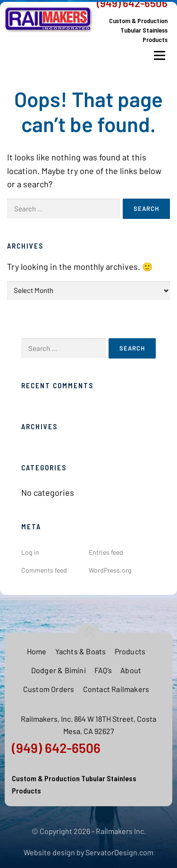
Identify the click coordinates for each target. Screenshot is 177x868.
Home (37, 651)
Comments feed (44, 570)
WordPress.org (110, 570)
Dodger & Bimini (59, 670)
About (131, 670)
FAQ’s (103, 670)
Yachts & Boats (81, 651)
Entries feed (106, 552)
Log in (30, 552)
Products (130, 651)
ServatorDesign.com (119, 852)
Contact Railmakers (116, 689)
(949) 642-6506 (56, 748)
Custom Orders (49, 689)
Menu (159, 56)
